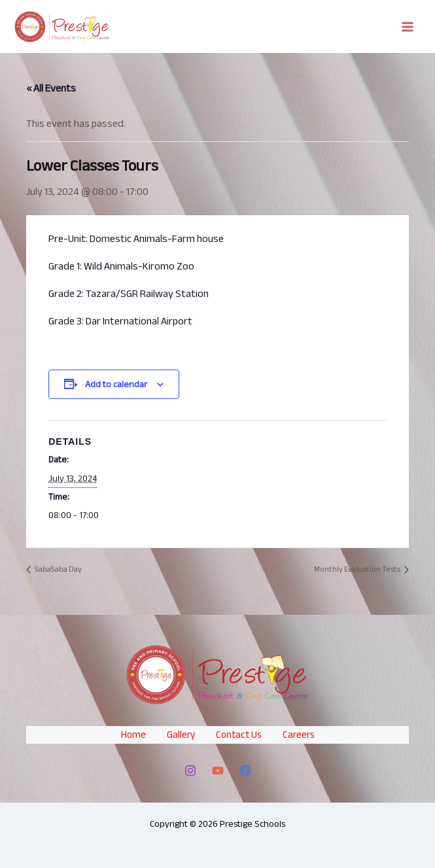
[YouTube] (218, 771)
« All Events (51, 88)
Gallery (181, 735)
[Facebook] (245, 771)
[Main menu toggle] (408, 27)
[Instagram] (190, 771)
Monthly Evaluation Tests (358, 569)
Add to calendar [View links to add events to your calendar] (116, 384)
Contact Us (239, 735)
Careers (299, 735)
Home (133, 735)
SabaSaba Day (58, 569)
